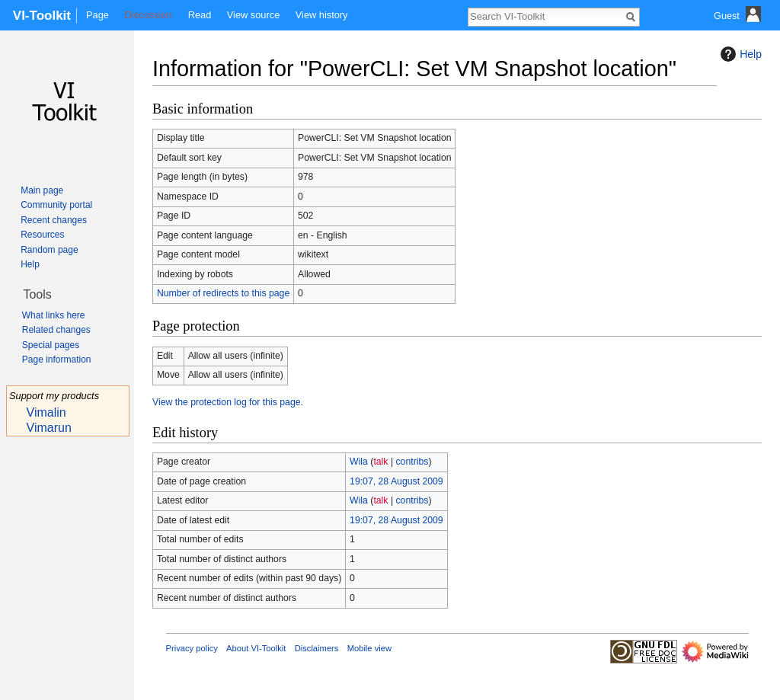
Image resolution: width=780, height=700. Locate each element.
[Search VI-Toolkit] (545, 16)
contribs (412, 462)
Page (97, 15)
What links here (54, 315)
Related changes (56, 330)
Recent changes (54, 220)
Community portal (56, 205)
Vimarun (49, 428)
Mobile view (369, 648)
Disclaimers (317, 648)
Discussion (148, 15)
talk (380, 462)
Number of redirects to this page (223, 293)
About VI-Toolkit (256, 648)
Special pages (51, 345)
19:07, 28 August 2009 (396, 481)
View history (322, 15)
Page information (57, 360)
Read (200, 15)
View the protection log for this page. (228, 402)
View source (253, 15)
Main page (42, 190)
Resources (42, 235)
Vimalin (46, 412)
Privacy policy (192, 648)
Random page (49, 250)
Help (739, 54)
